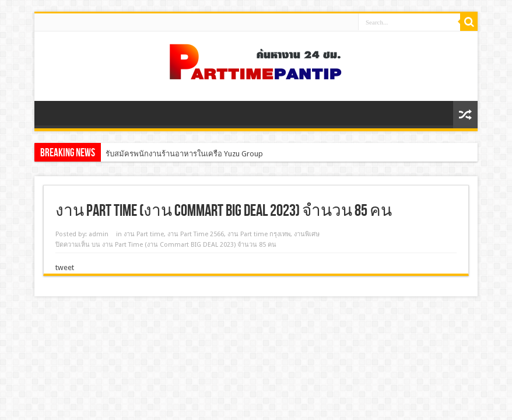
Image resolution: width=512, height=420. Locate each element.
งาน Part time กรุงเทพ (259, 234)
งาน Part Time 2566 (196, 234)
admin (99, 234)
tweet (65, 267)
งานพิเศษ (307, 234)
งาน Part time (144, 234)
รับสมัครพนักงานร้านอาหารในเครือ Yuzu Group (184, 154)
